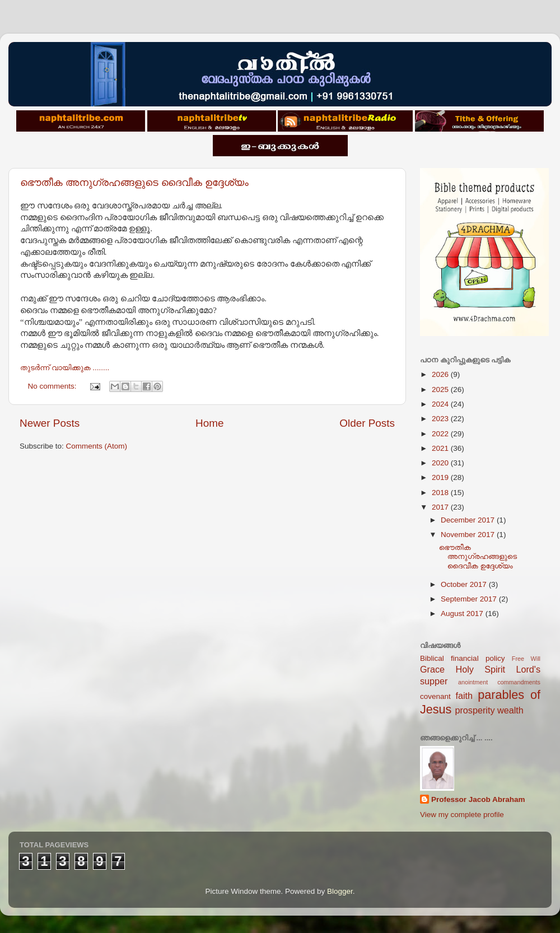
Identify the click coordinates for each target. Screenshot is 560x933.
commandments (519, 682)
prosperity (475, 710)
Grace (432, 669)
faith (464, 696)
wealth (510, 710)
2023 (441, 419)
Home (209, 423)
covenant (435, 696)
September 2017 (470, 599)
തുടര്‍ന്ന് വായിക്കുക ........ (65, 368)
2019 (441, 477)
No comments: (53, 386)
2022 (441, 434)
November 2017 (469, 535)
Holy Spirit (480, 669)
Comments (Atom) (97, 446)
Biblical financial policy (462, 658)
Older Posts (367, 423)
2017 (441, 507)
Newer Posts (50, 423)
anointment (473, 682)
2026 (441, 374)
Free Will (526, 659)
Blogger (340, 891)
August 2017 (463, 614)
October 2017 (465, 584)
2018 (441, 493)
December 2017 (469, 520)
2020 (441, 463)
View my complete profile (462, 815)
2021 (441, 448)
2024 (441, 404)
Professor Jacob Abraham (478, 799)
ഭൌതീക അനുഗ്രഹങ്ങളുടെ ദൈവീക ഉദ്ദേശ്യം (134, 183)
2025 (441, 389)
